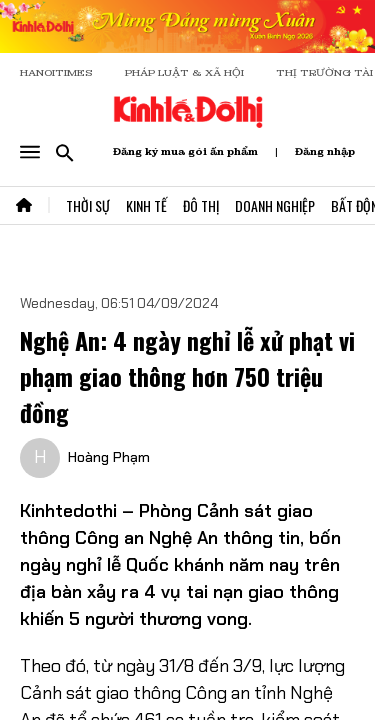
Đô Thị (201, 205)
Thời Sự (88, 205)
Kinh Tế (146, 205)
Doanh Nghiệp (275, 205)
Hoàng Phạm (109, 457)
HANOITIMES (56, 72)
